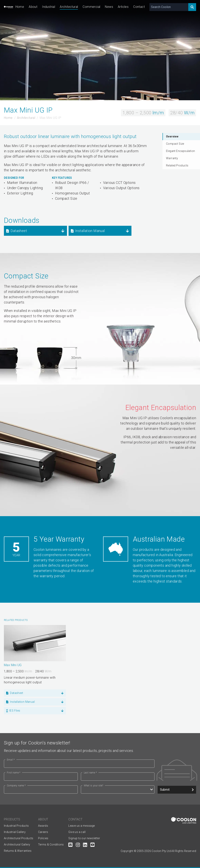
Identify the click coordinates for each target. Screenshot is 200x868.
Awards (43, 826)
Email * (11, 760)
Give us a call (77, 832)
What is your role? (94, 786)
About (33, 7)
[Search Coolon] (169, 7)
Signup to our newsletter (84, 838)
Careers (43, 832)
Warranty (172, 158)
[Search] (192, 7)
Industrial (49, 7)
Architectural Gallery (17, 845)
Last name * (90, 773)
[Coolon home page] (8, 7)
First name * (14, 773)
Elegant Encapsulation (180, 151)
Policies (43, 838)
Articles (123, 7)
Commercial (91, 7)
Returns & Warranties (18, 851)
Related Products (177, 165)
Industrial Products (16, 826)
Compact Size (175, 144)
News (109, 7)
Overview (172, 136)
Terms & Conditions (51, 845)
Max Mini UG (13, 665)
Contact (139, 7)
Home (20, 7)
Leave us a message (82, 826)
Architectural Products (19, 838)
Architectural (69, 7)
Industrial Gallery (15, 832)
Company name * (16, 786)
